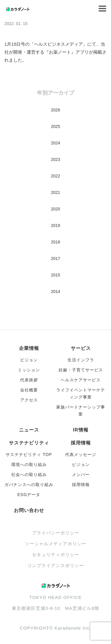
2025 (55, 126)
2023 (55, 159)
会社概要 (29, 390)
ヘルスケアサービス (81, 380)
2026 (55, 110)
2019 (55, 225)
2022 (55, 176)
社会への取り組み (29, 475)
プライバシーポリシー (56, 533)
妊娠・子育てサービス (81, 370)
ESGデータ (29, 495)
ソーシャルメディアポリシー (56, 544)
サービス (81, 348)
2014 (55, 291)
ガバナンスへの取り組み (29, 485)
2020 (55, 209)
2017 (55, 258)
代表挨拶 (29, 380)
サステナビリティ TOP (29, 454)
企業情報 (29, 348)
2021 (55, 192)
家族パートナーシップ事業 (81, 411)
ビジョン (29, 360)
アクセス (29, 400)
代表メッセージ (81, 454)
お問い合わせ (29, 510)
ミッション (29, 370)
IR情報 (81, 430)
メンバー (81, 475)
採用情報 (81, 443)
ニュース (29, 430)
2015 (55, 275)
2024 (55, 143)
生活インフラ (81, 360)
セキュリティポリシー (56, 555)
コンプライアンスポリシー (56, 565)
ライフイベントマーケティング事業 (81, 393)
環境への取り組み (29, 465)
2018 (55, 242)
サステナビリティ (29, 443)
